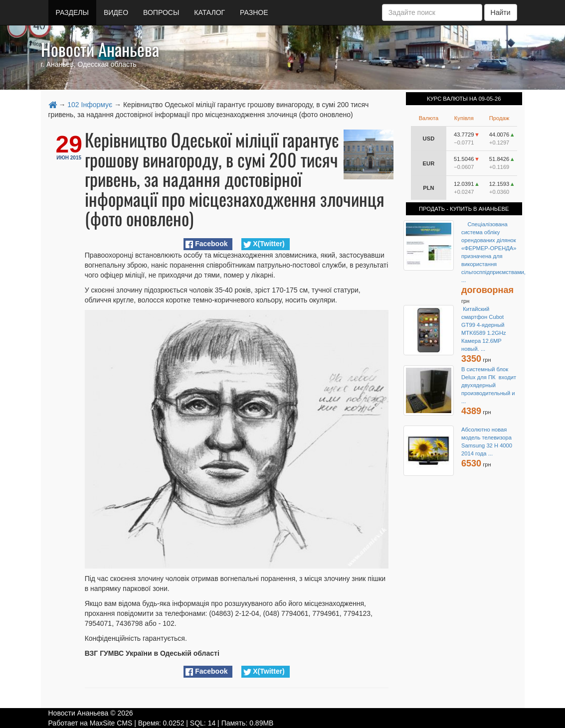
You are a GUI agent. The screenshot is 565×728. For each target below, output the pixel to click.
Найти (501, 12)
